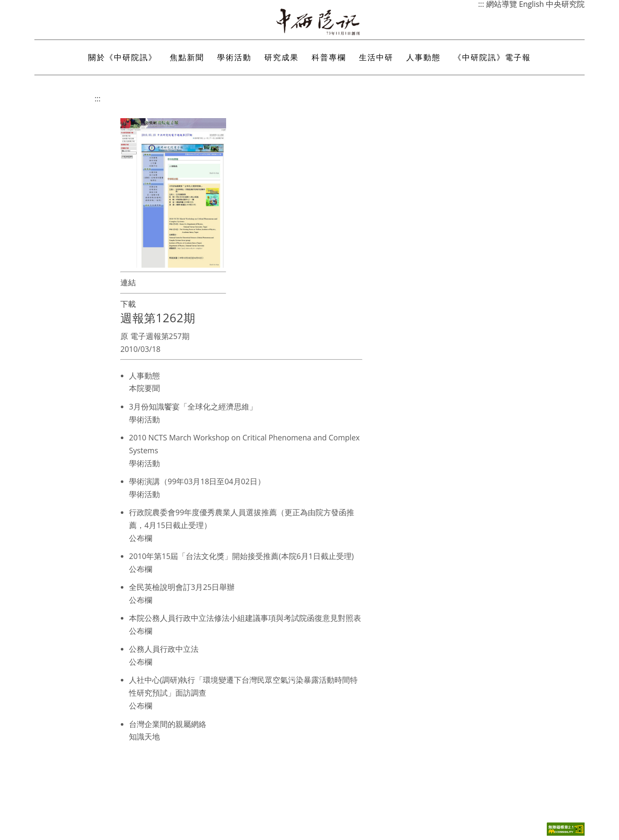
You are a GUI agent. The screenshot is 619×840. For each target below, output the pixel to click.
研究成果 (282, 57)
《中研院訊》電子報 (492, 57)
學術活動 (234, 57)
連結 (128, 282)
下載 (128, 304)
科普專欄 (329, 57)
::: (98, 98)
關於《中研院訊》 (123, 57)
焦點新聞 (187, 57)
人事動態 (423, 57)
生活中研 (376, 57)
